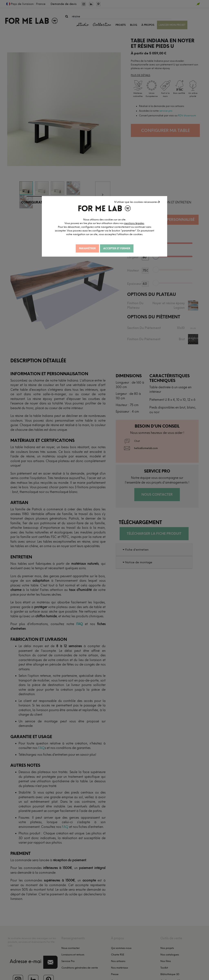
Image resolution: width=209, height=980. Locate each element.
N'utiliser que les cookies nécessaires (137, 202)
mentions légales (134, 223)
